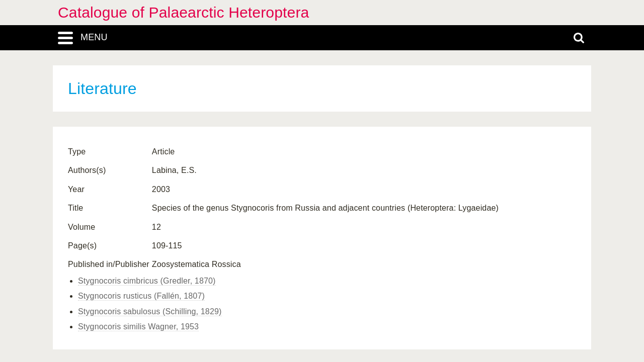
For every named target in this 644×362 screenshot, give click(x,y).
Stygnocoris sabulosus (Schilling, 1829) (150, 311)
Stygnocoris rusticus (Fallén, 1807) (141, 296)
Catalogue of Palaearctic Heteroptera (183, 12)
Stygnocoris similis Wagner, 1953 (138, 327)
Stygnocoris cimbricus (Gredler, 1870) (147, 281)
